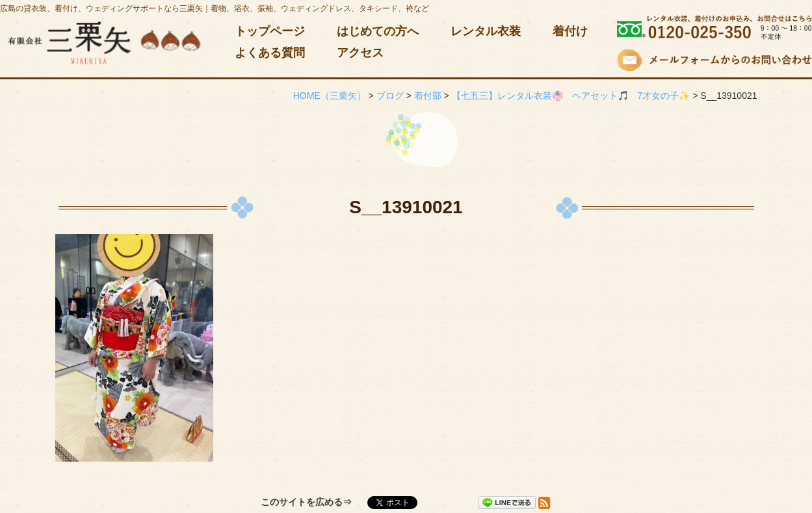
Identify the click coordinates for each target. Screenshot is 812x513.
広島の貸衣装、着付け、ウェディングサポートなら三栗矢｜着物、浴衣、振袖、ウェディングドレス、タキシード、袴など (215, 8)
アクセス (360, 53)
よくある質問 (270, 53)
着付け (570, 31)
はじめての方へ (378, 31)
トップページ (270, 31)
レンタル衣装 (486, 31)
